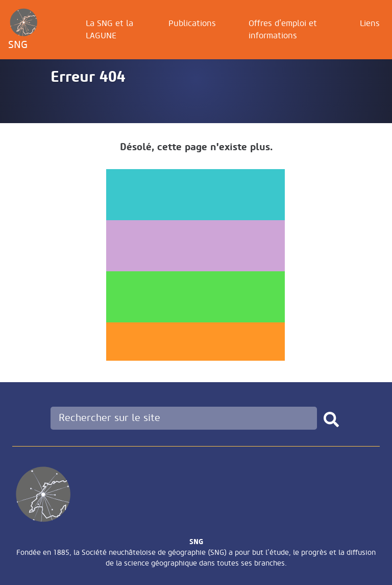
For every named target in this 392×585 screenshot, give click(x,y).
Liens (370, 24)
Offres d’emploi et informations (283, 30)
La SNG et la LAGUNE (109, 30)
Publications (192, 24)
